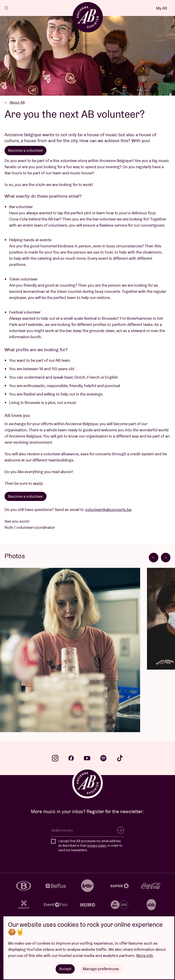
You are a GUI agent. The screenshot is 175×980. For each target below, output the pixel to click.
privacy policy (97, 846)
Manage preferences (101, 969)
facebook (71, 758)
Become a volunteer (26, 150)
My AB (162, 8)
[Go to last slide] (154, 558)
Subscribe (121, 830)
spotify (103, 758)
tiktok (120, 758)
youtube (87, 758)
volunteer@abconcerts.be (108, 510)
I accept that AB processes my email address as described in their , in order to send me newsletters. (90, 845)
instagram (55, 758)
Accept (65, 969)
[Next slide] (166, 558)
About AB (15, 102)
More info (145, 955)
